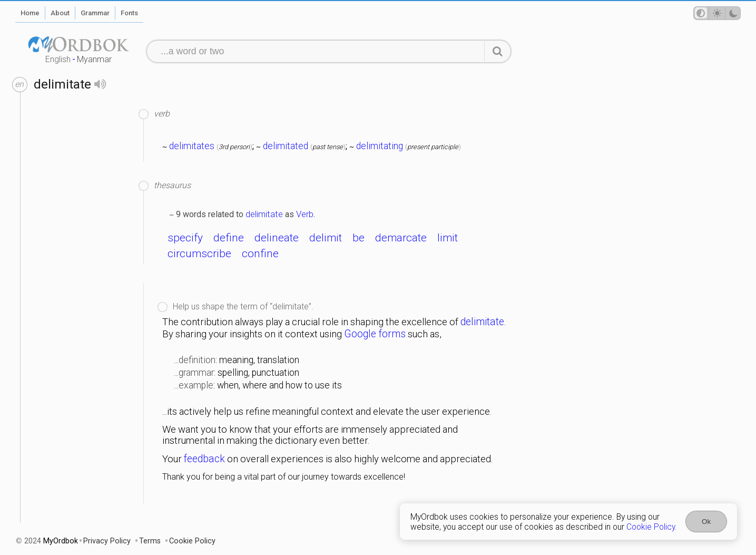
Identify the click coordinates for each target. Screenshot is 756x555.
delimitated (286, 146)
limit (448, 238)
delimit (326, 238)
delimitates (192, 146)
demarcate (401, 238)
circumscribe (199, 254)
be (359, 238)
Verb (305, 214)
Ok (706, 522)
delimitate (264, 214)
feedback (204, 459)
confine (260, 254)
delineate (277, 238)
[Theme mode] (717, 13)
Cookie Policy (651, 527)
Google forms (375, 334)
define (229, 238)
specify (185, 238)
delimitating (380, 146)
